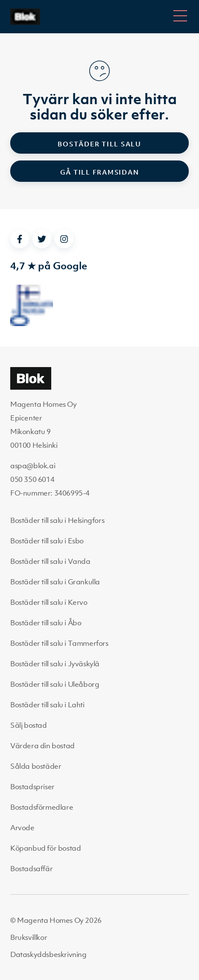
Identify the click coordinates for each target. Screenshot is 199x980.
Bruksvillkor (29, 937)
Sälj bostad (29, 725)
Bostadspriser (32, 787)
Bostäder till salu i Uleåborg (55, 684)
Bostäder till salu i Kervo (49, 602)
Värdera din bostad (42, 746)
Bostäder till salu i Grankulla (55, 582)
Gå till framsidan (100, 172)
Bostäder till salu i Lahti (47, 705)
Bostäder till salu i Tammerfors (59, 643)
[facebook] (20, 239)
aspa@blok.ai (33, 466)
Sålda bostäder (36, 766)
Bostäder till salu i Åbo (46, 623)
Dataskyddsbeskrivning (48, 954)
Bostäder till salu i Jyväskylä (55, 664)
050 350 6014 (32, 479)
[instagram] (64, 239)
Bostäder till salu (99, 144)
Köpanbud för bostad (45, 848)
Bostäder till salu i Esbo (47, 541)
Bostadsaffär (31, 869)
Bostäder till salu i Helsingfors (57, 520)
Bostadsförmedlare (42, 807)
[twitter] (42, 239)
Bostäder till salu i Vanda (50, 561)
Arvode (22, 828)
